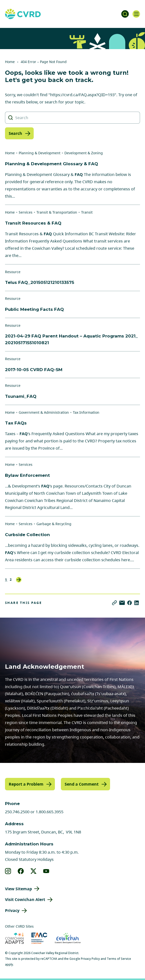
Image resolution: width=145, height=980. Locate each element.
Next (19, 580)
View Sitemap (18, 889)
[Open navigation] (136, 14)
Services (26, 212)
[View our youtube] (46, 871)
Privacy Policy (90, 959)
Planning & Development (40, 153)
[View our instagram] (8, 871)
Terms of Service (119, 959)
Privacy (12, 910)
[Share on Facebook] (130, 603)
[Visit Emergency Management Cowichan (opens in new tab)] (39, 938)
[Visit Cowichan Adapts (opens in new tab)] (14, 938)
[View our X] (34, 871)
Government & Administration (44, 412)
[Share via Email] (122, 603)
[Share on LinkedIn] (137, 603)
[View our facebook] (21, 871)
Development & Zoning (84, 153)
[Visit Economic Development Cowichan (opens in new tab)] (68, 938)
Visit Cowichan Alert (25, 899)
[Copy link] (114, 603)
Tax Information (86, 412)
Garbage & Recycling (54, 524)
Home (10, 62)
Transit (87, 212)
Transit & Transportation (57, 212)
